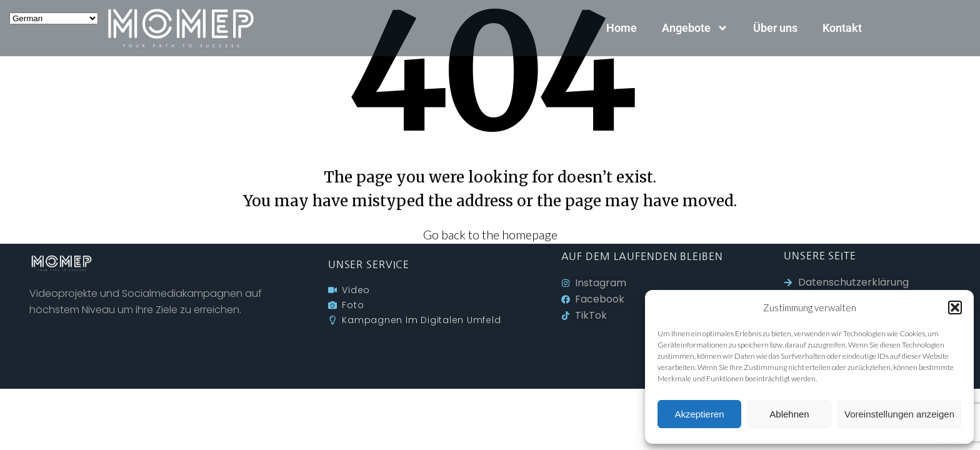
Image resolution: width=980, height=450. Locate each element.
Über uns (775, 28)
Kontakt (842, 28)
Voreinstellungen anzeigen (899, 414)
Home (622, 28)
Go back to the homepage (490, 234)
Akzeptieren (699, 414)
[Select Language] (54, 18)
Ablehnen (789, 414)
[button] (955, 307)
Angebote (695, 28)
